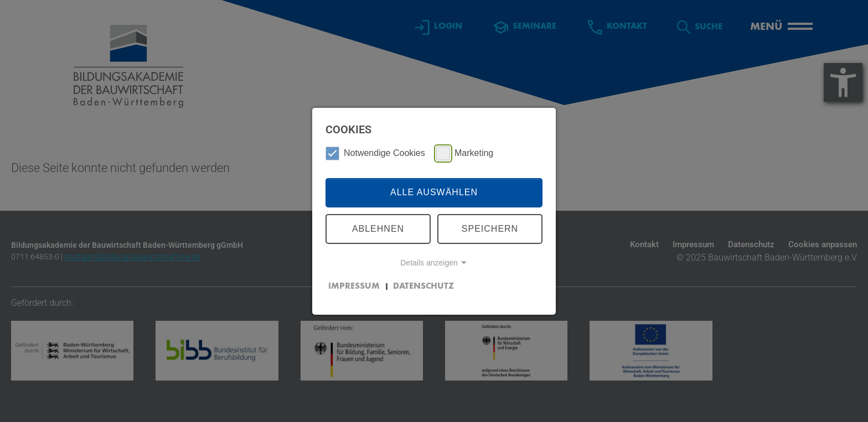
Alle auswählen (434, 192)
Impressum (354, 286)
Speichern (490, 229)
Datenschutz (423, 286)
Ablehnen (378, 229)
